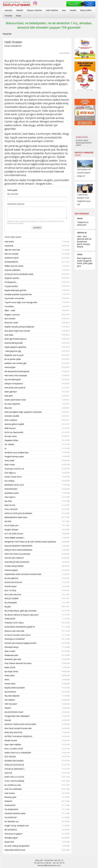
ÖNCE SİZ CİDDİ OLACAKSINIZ (37, 554)
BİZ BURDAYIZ (37, 830)
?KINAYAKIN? (37, 805)
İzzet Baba (37, 335)
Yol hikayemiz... (37, 282)
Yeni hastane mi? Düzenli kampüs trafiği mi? (84, 173)
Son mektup (37, 481)
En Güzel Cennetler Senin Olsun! (37, 635)
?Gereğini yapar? (37, 838)
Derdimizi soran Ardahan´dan (37, 453)
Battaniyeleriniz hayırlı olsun (37, 517)
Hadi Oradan (37, 793)
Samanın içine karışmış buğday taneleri (37, 643)
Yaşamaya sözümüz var (37, 469)
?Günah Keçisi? (37, 586)
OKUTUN (37, 773)
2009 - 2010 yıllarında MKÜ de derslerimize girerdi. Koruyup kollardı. (84, 242)
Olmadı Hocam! (37, 741)
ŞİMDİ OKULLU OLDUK (37, 777)
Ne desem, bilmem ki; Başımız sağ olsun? (37, 615)
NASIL (37, 680)
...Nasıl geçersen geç (37, 351)
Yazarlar (73, 10)
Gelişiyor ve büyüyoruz (37, 384)
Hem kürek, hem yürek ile (37, 388)
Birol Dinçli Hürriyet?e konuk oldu (37, 728)
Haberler (20, 10)
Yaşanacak (37, 246)
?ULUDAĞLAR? (37, 818)
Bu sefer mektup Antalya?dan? (37, 846)
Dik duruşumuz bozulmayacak (37, 371)
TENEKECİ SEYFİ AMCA (37, 623)
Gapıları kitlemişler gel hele (37, 290)
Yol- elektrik (37, 444)
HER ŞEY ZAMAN (37, 599)
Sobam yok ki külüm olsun (37, 400)
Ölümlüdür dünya (37, 647)
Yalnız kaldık (37, 461)
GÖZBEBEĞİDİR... (37, 262)
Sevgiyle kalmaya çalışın (37, 457)
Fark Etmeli (37, 242)
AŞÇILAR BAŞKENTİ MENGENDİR (37, 546)
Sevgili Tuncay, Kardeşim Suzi (37, 826)
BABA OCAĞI (37, 668)
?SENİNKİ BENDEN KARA (37, 814)
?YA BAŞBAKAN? (37, 810)
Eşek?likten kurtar (37, 493)
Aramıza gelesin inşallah (37, 424)
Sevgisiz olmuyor (37, 530)
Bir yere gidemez (37, 578)
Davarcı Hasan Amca (37, 477)
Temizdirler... (37, 307)
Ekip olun (37, 408)
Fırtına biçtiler (37, 367)
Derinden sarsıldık (37, 416)
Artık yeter (37, 396)
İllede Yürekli (37, 465)
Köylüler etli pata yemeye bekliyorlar (37, 327)
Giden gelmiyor (37, 392)
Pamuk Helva (37, 684)
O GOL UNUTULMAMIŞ (37, 781)
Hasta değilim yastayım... (37, 538)
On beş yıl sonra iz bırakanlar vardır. (37, 274)
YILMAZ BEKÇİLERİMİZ (37, 566)
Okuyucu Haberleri (34, 10)
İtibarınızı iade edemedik (37, 631)
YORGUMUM (37, 619)
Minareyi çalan (37, 797)
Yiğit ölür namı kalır (37, 250)
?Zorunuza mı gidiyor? (37, 834)
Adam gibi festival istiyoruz (37, 339)
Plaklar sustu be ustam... (37, 266)
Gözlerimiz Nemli (37, 258)
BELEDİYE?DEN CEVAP (37, 712)
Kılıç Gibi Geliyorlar (37, 696)
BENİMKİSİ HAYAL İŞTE (37, 485)
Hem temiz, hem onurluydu (37, 376)
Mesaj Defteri (86, 10)
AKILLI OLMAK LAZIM (37, 749)
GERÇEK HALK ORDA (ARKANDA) (37, 550)
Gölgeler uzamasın (37, 315)
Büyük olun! (37, 842)
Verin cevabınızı (37, 420)
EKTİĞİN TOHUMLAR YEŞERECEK (37, 736)
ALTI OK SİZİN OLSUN (37, 534)
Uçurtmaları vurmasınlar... (37, 298)
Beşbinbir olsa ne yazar (37, 355)
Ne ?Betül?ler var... (37, 822)
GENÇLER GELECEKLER (37, 765)
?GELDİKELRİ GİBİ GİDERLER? (37, 562)
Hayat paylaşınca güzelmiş (37, 347)
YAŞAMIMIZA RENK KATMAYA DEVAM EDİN (37, 574)
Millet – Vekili (37, 311)
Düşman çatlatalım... (37, 270)
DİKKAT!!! (37, 801)
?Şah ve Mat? (37, 651)
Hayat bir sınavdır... (37, 278)
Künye (19, 16)
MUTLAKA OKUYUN (37, 595)
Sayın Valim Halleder (37, 745)
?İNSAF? (37, 708)
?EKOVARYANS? (37, 489)
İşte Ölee (37, 501)
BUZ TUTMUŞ (37, 591)
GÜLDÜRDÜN (37, 692)
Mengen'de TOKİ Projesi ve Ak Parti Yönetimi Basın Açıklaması (37, 542)
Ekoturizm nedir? (37, 323)
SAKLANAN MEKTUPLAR (37, 850)
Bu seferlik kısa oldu (37, 785)
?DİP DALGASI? (37, 704)
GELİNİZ (37, 522)
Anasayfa (8, 10)
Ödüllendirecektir (37, 655)
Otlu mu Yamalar (37, 254)
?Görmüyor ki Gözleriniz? (37, 639)
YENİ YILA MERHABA (37, 789)
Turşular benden (37, 286)
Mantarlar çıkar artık (37, 659)
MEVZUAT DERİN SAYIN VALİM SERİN (37, 724)
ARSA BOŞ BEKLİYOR (37, 732)
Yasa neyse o (37, 497)
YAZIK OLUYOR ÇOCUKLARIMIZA (37, 513)
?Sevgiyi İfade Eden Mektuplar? (37, 716)
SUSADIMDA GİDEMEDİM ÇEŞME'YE (37, 627)
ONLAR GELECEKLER (37, 582)
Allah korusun (37, 428)
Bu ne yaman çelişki (37, 359)
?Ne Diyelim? (37, 700)
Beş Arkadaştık (37, 603)
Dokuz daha (37, 676)
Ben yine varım (37, 436)
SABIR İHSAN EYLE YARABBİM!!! (37, 753)
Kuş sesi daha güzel (37, 380)
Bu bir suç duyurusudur (37, 432)
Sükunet (37, 720)
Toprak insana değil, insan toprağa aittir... (37, 302)
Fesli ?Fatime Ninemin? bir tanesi (37, 663)
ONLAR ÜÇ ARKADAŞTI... (37, 769)
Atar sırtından (37, 319)
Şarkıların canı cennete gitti (37, 363)
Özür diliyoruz (37, 473)
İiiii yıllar (37, 607)
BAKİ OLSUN (37, 505)
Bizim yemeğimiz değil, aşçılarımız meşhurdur (37, 412)
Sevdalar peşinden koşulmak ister (37, 294)
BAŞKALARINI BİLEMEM (37, 688)
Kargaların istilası (37, 440)
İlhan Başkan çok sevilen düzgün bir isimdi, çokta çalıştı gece (85, 262)
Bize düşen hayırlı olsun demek (37, 331)
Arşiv (64, 10)
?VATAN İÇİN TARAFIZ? (37, 558)
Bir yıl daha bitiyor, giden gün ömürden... (37, 611)
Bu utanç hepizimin (37, 404)
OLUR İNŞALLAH (37, 526)
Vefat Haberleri (52, 10)
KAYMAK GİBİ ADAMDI (37, 761)
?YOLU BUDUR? (37, 509)
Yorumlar (8, 16)
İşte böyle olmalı (37, 672)
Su (37, 449)
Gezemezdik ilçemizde (37, 343)
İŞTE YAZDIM (37, 757)
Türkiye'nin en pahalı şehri (83, 224)
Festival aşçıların (37, 570)
